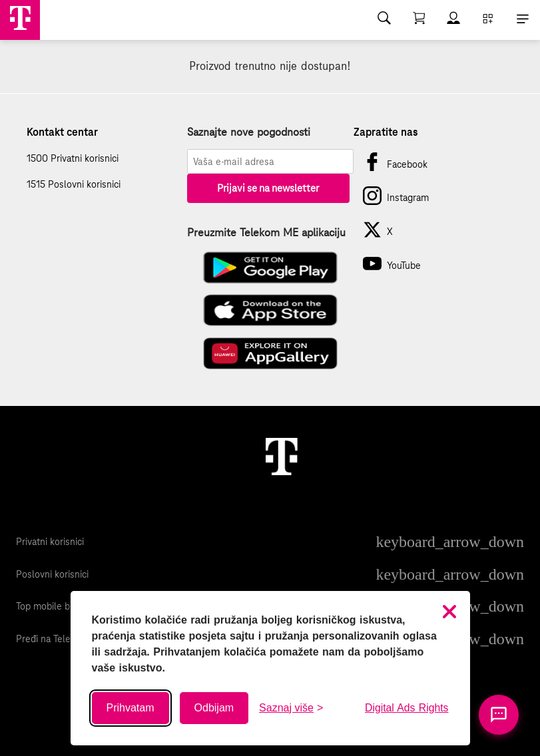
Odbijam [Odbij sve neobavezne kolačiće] (214, 708)
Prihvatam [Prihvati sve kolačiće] (131, 708)
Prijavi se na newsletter (268, 188)
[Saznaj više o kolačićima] (291, 708)
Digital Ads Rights (406, 708)
